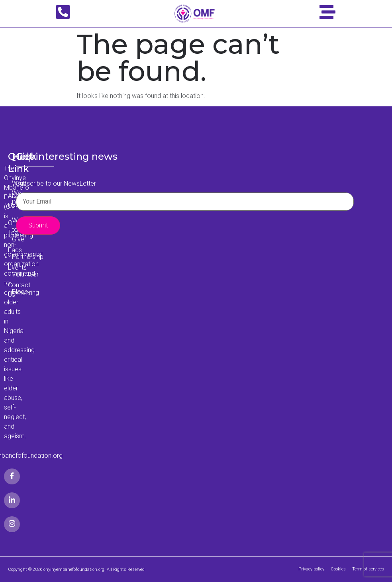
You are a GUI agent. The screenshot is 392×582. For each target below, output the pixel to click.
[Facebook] (12, 476)
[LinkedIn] (12, 500)
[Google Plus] (12, 524)
